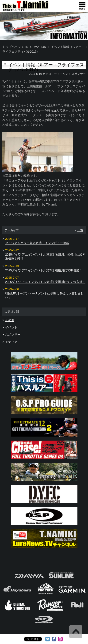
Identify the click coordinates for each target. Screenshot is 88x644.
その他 (10, 320)
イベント (65, 74)
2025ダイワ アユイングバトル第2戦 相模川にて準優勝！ (44, 270)
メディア (11, 342)
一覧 (80, 230)
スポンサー (79, 74)
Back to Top (76, 632)
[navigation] (82, 6)
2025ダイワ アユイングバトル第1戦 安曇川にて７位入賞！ (45, 282)
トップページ (11, 47)
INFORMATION (36, 47)
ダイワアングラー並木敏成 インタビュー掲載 (37, 243)
